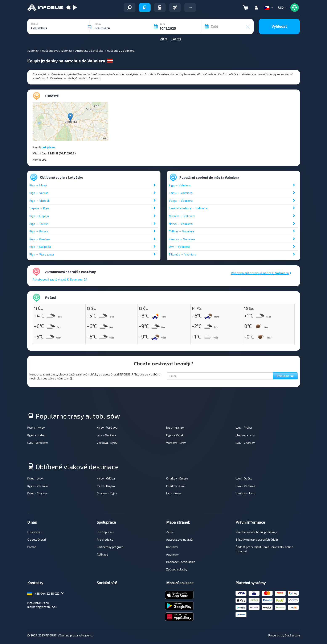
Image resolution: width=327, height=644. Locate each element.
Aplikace (102, 554)
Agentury (172, 554)
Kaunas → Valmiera (182, 239)
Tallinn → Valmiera (181, 231)
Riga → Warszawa (42, 254)
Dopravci (172, 547)
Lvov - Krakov (175, 427)
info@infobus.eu (38, 603)
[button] (190, 8)
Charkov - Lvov (245, 435)
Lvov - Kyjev (174, 493)
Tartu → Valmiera (181, 193)
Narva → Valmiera (181, 224)
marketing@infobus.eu (42, 607)
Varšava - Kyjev (107, 443)
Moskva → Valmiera (182, 216)
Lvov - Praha (244, 427)
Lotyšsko (48, 147)
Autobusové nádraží (180, 539)
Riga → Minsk (38, 185)
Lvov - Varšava (107, 435)
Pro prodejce (105, 539)
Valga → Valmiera (181, 201)
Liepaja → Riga (39, 208)
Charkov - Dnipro (177, 478)
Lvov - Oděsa (244, 478)
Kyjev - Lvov (35, 478)
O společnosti (37, 539)
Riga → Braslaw (40, 239)
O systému (34, 532)
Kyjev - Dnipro (106, 486)
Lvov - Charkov (245, 443)
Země (170, 532)
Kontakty (35, 583)
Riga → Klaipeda (40, 247)
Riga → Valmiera (180, 185)
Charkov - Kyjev (107, 493)
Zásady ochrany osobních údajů (257, 539)
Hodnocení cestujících (181, 562)
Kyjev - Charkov (37, 493)
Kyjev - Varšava (107, 427)
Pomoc (32, 547)
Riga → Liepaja (39, 216)
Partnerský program (110, 547)
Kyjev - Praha (36, 435)
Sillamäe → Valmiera (183, 254)
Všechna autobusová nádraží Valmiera (261, 273)
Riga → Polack (39, 231)
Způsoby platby (177, 569)
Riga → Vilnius (39, 193)
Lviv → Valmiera (179, 247)
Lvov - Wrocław (38, 443)
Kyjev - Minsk (175, 435)
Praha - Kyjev (36, 427)
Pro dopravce (105, 532)
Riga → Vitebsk (40, 201)
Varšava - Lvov (176, 443)
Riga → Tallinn (39, 224)
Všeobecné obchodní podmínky (256, 532)
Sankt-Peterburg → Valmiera (188, 208)
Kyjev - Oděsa (106, 478)
